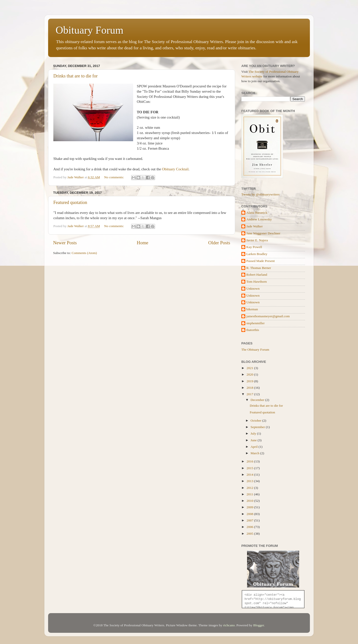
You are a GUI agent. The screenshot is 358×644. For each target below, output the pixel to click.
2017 (250, 394)
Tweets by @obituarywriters (260, 194)
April (255, 447)
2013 (250, 481)
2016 (250, 461)
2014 (250, 475)
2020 (250, 374)
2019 (250, 381)
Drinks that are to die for (75, 76)
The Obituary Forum (255, 350)
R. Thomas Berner (259, 268)
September (258, 427)
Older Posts (219, 243)
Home (143, 243)
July (254, 433)
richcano (229, 625)
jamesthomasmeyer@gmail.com (268, 316)
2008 (250, 514)
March (255, 453)
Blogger (259, 625)
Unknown (253, 289)
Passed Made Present (261, 261)
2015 (250, 468)
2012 (250, 488)
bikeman (252, 309)
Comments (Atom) (84, 253)
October (256, 420)
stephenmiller (255, 323)
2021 (250, 368)
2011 (250, 494)
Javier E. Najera (257, 240)
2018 (250, 388)
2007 (250, 520)
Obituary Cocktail (175, 169)
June (254, 440)
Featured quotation (70, 202)
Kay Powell (254, 247)
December (258, 400)
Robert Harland (257, 275)
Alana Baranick (257, 213)
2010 (250, 501)
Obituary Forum (89, 30)
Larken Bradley (257, 254)
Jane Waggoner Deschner (263, 233)
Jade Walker (255, 226)
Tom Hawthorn (257, 282)
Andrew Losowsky (259, 219)
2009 (250, 507)
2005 (250, 534)
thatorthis (253, 330)
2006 (250, 527)
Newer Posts (65, 243)
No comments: (115, 177)
